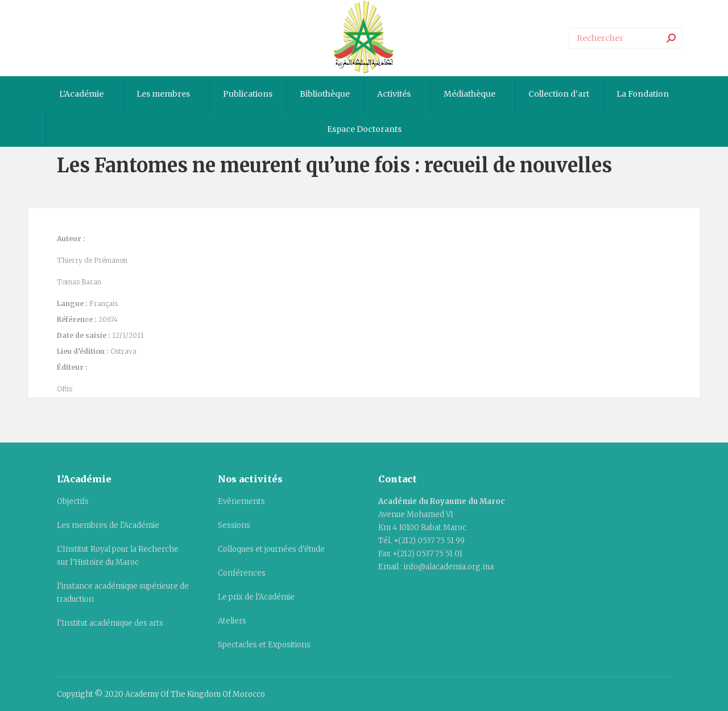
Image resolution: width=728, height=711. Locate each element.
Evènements (241, 501)
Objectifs (73, 501)
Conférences (242, 573)
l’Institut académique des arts (110, 623)
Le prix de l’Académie (256, 597)
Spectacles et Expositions (264, 645)
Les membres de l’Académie (108, 525)
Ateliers (232, 621)
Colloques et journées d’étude (271, 549)
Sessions (234, 525)
